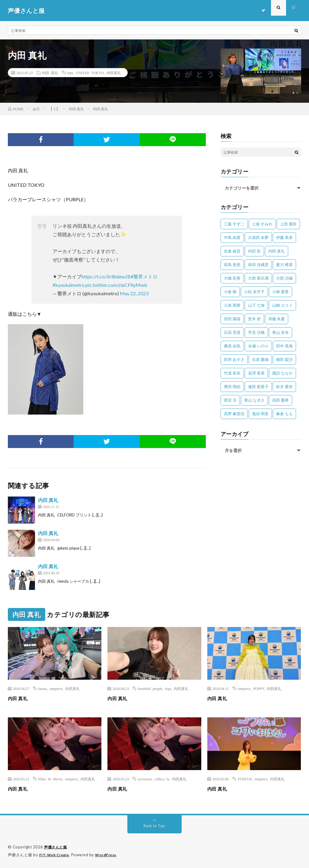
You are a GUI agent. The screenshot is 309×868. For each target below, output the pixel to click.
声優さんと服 (56, 847)
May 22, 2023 (134, 293)
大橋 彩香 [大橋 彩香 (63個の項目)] (232, 278)
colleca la (162, 779)
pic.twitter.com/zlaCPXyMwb (116, 285)
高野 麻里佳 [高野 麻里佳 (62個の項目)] (234, 414)
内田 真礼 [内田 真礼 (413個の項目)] (277, 251)
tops (70, 73)
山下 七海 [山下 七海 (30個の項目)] (256, 305)
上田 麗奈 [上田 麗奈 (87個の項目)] (288, 224)
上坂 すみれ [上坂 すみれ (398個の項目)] (262, 224)
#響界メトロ (144, 276)
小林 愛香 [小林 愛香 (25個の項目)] (280, 292)
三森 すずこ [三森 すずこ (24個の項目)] (234, 224)
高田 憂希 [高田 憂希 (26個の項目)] (280, 400)
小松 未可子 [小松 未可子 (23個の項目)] (254, 292)
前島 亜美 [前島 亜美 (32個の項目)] (232, 265)
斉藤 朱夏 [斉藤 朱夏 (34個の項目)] (277, 319)
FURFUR (245, 779)
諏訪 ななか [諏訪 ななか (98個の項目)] (282, 373)
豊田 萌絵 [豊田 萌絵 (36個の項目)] (232, 387)
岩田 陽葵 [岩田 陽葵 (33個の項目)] (232, 319)
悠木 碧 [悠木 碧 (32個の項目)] (254, 319)
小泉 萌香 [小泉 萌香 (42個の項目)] (232, 305)
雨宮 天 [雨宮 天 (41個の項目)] (230, 400)
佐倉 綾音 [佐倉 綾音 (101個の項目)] (232, 251)
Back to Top (154, 826)
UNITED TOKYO (90, 73)
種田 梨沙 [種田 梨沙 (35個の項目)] (284, 359)
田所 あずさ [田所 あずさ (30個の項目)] (234, 359)
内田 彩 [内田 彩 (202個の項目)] (254, 251)
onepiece (56, 688)
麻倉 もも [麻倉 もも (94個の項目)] (284, 414)
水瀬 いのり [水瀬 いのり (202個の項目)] (258, 346)
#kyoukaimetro (68, 285)
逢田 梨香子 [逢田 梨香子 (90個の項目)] (258, 387)
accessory (145, 779)
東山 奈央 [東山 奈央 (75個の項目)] (280, 332)
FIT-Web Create (56, 854)
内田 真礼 (50, 73)
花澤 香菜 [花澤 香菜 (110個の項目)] (256, 373)
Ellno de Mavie (50, 779)
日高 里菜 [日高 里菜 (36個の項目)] (232, 332)
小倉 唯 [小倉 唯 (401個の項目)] (230, 292)
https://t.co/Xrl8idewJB (106, 276)
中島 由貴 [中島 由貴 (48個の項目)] (232, 237)
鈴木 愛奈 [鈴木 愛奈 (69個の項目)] (284, 387)
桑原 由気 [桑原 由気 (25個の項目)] (232, 346)
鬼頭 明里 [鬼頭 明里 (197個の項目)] (260, 414)
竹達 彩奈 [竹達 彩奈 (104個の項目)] (232, 373)
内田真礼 (114, 73)
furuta (43, 688)
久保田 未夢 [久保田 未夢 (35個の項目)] (258, 237)
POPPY (259, 688)
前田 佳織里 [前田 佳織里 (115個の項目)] (258, 265)
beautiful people (150, 688)
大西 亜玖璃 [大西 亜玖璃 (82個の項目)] (258, 278)
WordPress (109, 854)
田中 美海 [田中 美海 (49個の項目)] (284, 346)
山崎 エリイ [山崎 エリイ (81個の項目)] (282, 305)
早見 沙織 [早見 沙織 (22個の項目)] (256, 332)
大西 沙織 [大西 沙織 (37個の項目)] (284, 278)
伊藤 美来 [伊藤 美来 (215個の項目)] (284, 237)
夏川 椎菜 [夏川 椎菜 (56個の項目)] (284, 265)
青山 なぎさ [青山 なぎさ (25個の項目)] (254, 400)
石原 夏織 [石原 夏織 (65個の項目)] (260, 359)
